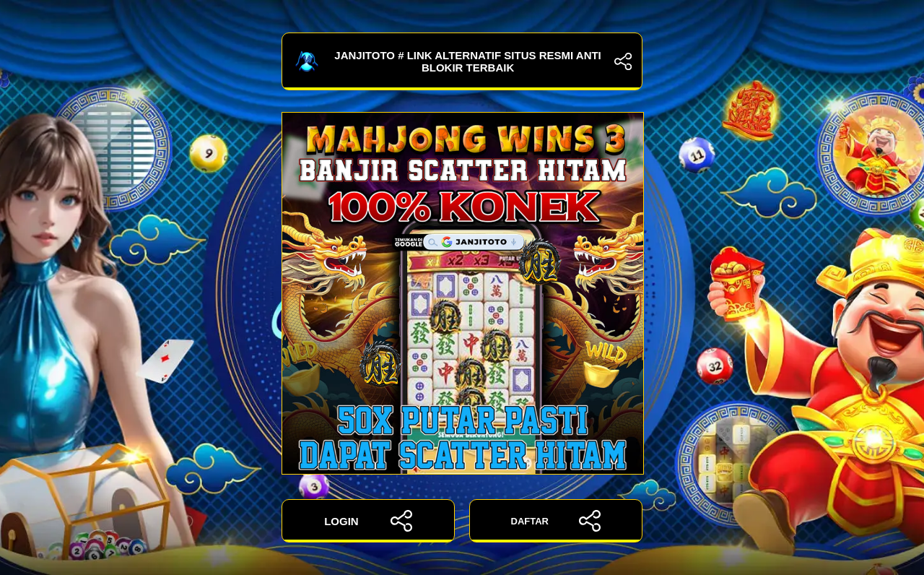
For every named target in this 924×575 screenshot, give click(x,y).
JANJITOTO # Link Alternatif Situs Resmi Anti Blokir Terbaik (462, 61)
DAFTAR (556, 521)
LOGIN (368, 521)
